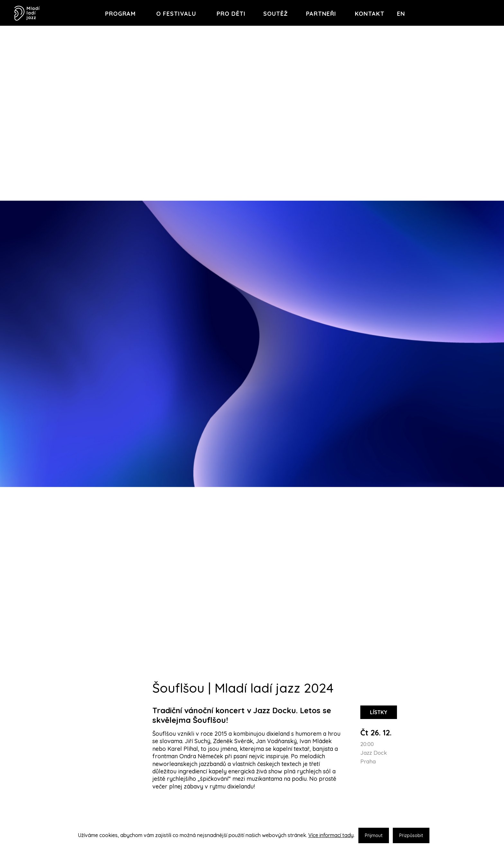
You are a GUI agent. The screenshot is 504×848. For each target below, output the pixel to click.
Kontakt (370, 14)
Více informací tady (331, 835)
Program (120, 14)
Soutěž (276, 14)
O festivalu (176, 14)
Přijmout (374, 835)
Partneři (321, 14)
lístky (379, 712)
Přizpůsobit (411, 835)
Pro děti (231, 14)
